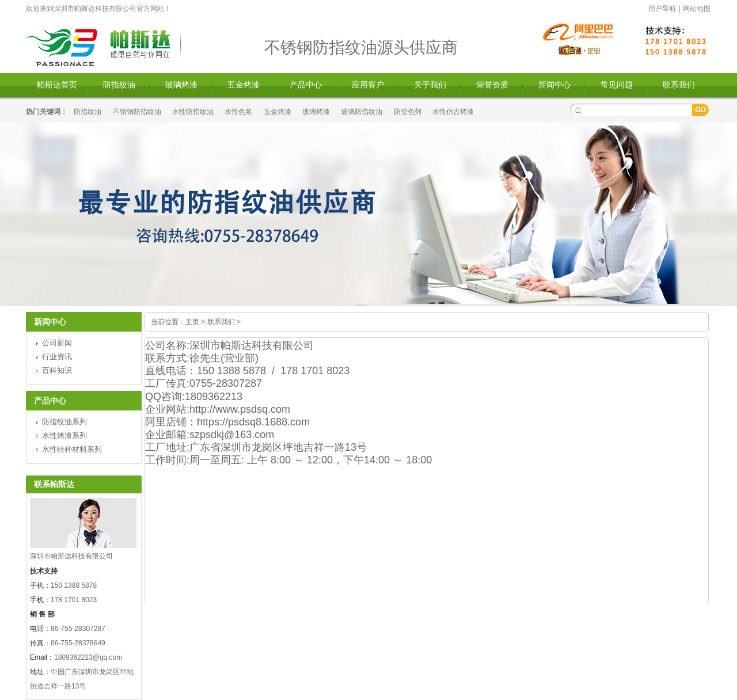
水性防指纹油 (193, 112)
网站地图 (697, 9)
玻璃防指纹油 (362, 112)
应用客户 (368, 85)
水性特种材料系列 (72, 449)
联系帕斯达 (54, 484)
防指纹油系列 (64, 422)
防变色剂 (408, 112)
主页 (192, 322)
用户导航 (662, 9)
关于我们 (430, 85)
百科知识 (57, 370)
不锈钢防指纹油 (137, 112)
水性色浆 (238, 112)
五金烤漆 (244, 85)
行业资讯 (57, 357)
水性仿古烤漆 (453, 112)
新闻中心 (554, 85)
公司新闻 (57, 343)
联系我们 (679, 85)
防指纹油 (119, 85)
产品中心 (306, 85)
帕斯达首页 (57, 85)
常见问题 (617, 85)
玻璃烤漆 (181, 85)
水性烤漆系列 (64, 435)
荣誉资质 (492, 85)
